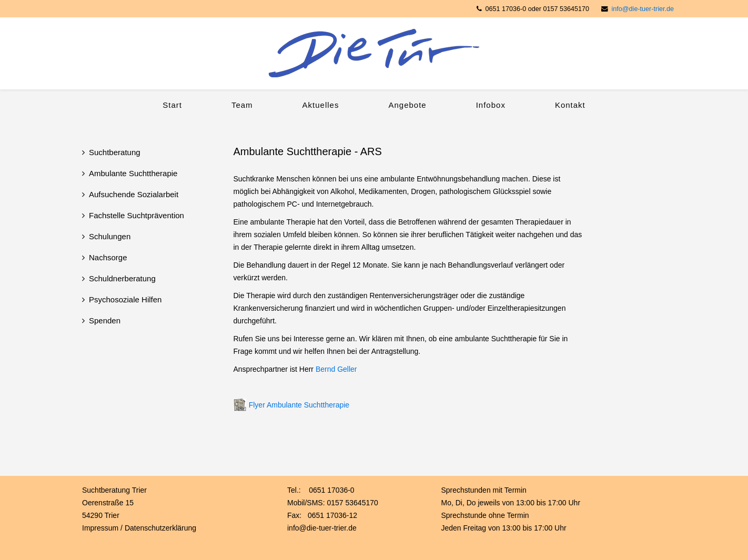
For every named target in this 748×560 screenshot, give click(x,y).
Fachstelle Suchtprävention (137, 215)
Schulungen (110, 236)
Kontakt (570, 105)
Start (172, 105)
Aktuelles (321, 105)
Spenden (105, 320)
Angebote (407, 105)
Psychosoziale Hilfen (125, 299)
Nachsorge (108, 257)
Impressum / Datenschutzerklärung (139, 528)
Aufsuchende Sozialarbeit (134, 194)
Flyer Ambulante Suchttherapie (299, 405)
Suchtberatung (115, 152)
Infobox (491, 105)
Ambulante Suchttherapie (133, 173)
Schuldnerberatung (122, 278)
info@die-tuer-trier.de (643, 9)
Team (242, 105)
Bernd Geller (336, 369)
